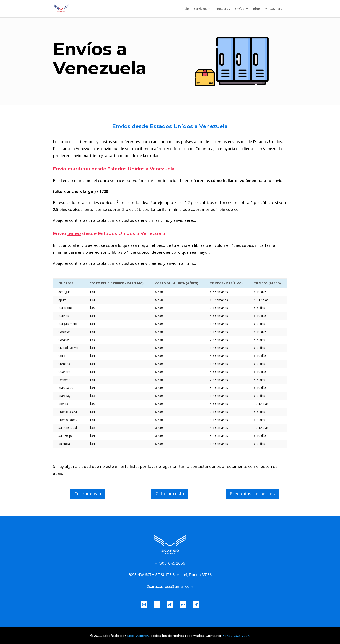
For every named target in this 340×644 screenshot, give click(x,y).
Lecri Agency (138, 636)
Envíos (239, 9)
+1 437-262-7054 (236, 636)
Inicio (185, 9)
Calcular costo (170, 494)
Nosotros (223, 9)
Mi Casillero (274, 9)
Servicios (200, 9)
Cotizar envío (88, 494)
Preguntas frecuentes (252, 494)
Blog (257, 9)
